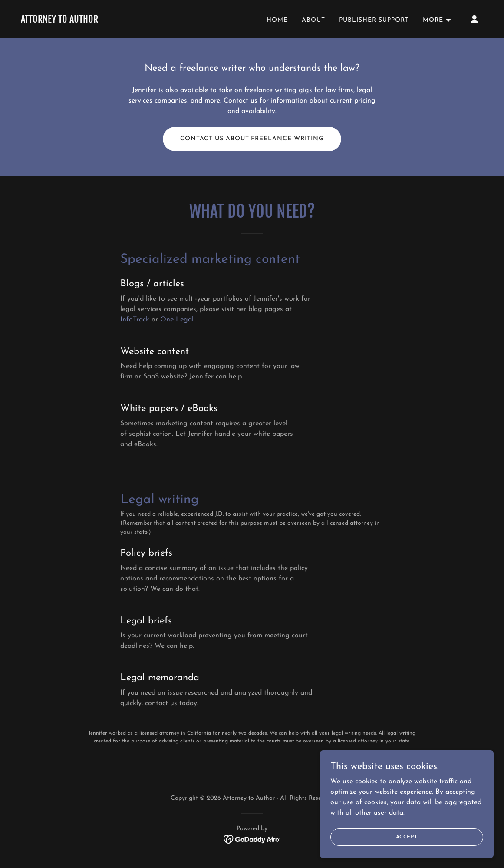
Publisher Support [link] (374, 20)
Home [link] (277, 20)
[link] (59, 21)
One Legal (177, 320)
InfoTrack (135, 320)
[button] (437, 20)
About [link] (313, 20)
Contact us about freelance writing (252, 139)
